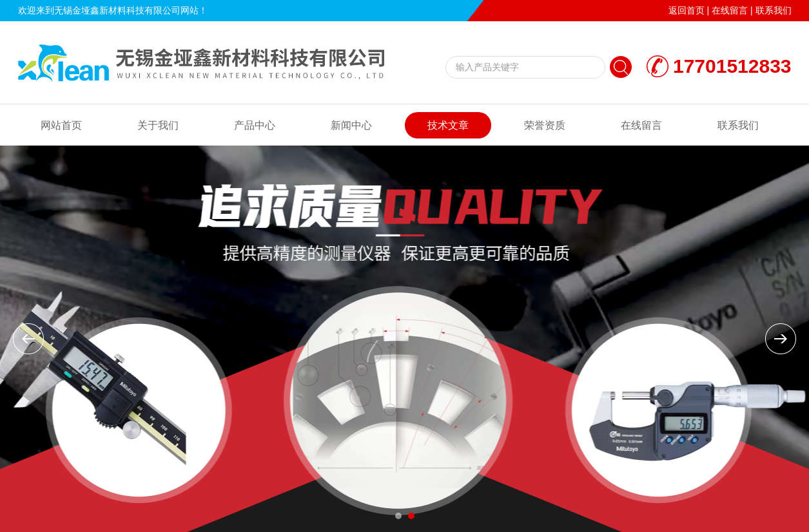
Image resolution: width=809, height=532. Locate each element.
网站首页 (61, 125)
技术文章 (448, 125)
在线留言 (730, 10)
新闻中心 (351, 125)
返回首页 (687, 10)
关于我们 (158, 125)
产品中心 (255, 125)
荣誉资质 (545, 125)
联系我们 (774, 10)
